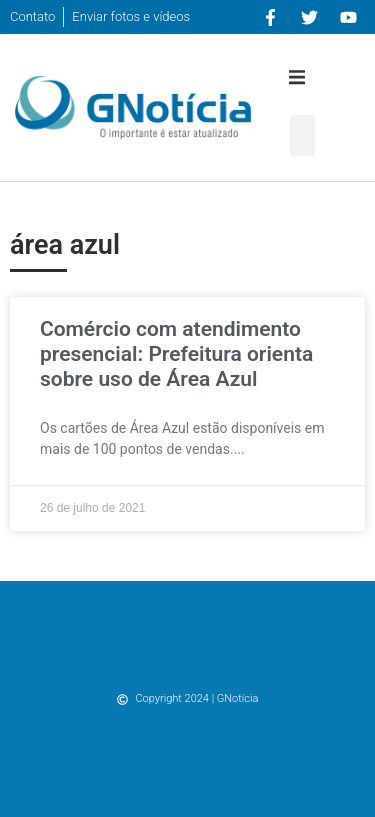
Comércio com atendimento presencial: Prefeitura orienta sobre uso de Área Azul (176, 354)
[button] (297, 77)
